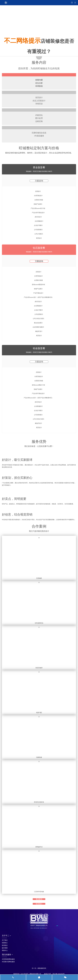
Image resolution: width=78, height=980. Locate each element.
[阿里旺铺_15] (39, 110)
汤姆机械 (39, 757)
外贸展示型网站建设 (8, 962)
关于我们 (5, 940)
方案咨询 (39, 181)
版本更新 (5, 948)
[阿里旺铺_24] (39, 453)
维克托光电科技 (39, 802)
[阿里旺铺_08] (39, 33)
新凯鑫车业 (39, 847)
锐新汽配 (39, 713)
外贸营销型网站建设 (8, 959)
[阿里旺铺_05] (39, 22)
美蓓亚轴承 (39, 668)
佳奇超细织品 (39, 623)
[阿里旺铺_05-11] (39, 18)
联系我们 (39, 904)
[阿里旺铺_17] (39, 128)
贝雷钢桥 (39, 578)
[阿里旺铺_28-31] (39, 489)
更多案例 (39, 899)
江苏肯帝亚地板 (39, 892)
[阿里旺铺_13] (39, 92)
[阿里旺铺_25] (39, 75)
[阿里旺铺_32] (39, 508)
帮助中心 (5, 950)
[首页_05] (34, 966)
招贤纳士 (5, 943)
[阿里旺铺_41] (39, 471)
